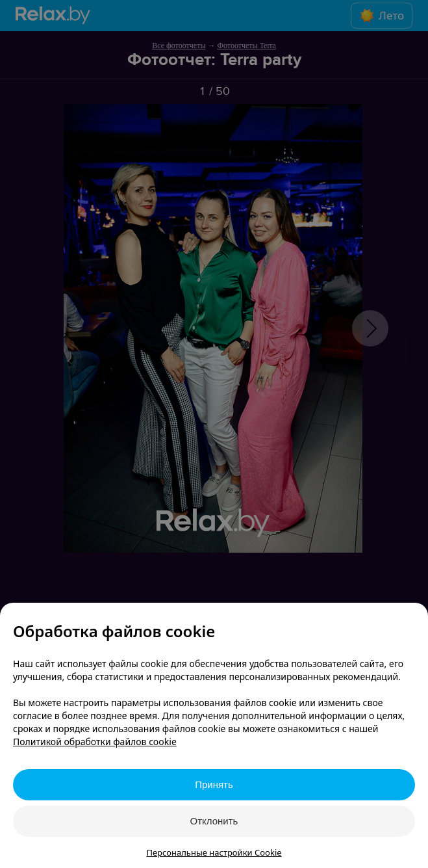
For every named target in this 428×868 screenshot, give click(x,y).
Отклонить (214, 821)
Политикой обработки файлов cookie (95, 742)
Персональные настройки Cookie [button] (214, 852)
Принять (214, 784)
